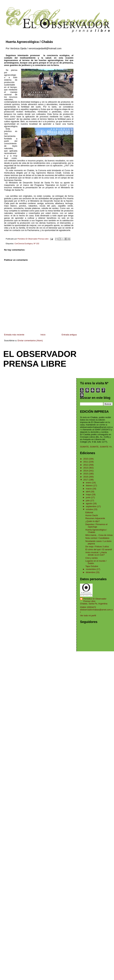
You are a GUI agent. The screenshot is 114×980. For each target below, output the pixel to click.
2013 (86, 468)
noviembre (91, 569)
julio (88, 501)
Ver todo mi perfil (88, 616)
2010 (86, 459)
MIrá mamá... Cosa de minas (99, 535)
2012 (86, 465)
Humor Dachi (92, 515)
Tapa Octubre (92, 566)
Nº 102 (36, 244)
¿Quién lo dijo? (92, 521)
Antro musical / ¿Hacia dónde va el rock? (96, 554)
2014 (86, 471)
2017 (86, 480)
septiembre (91, 506)
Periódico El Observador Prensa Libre (95, 600)
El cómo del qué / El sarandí (99, 549)
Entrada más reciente (14, 335)
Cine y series (92, 558)
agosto (89, 503)
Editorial (89, 512)
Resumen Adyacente (95, 518)
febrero (90, 486)
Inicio (43, 335)
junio (88, 497)
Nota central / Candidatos (97, 538)
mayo (89, 494)
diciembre (91, 572)
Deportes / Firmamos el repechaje (96, 526)
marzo (89, 489)
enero (89, 483)
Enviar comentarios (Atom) (30, 341)
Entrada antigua (69, 335)
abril (88, 492)
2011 (86, 462)
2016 (86, 477)
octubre (90, 509)
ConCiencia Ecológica (23, 244)
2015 (86, 474)
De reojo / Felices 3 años (97, 547)
